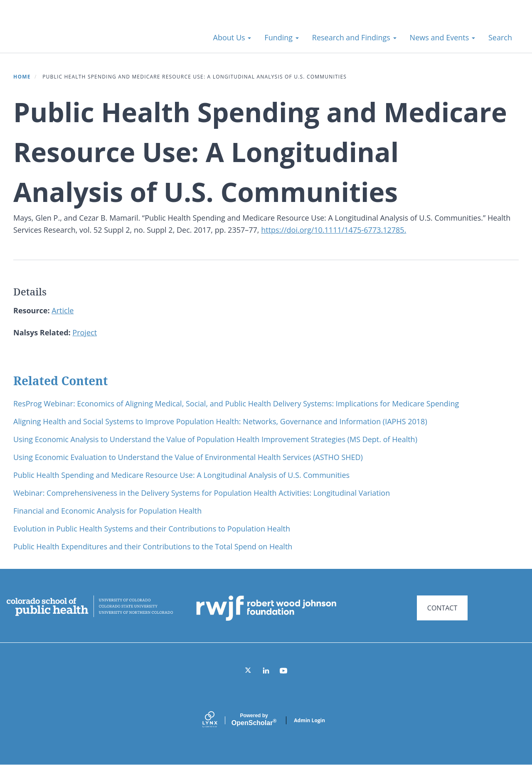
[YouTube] (283, 671)
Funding (281, 37)
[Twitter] (249, 671)
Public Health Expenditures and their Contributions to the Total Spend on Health (153, 546)
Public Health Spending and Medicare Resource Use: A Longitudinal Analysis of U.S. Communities (181, 475)
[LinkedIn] (266, 671)
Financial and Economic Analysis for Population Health (107, 511)
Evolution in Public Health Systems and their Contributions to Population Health (152, 529)
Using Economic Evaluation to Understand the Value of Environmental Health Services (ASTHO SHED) (188, 457)
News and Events (442, 37)
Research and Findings (354, 37)
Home (22, 77)
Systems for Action (81, 33)
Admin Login (309, 720)
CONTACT (442, 608)
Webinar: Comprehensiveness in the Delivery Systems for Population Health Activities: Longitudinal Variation (202, 493)
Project (85, 332)
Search (500, 37)
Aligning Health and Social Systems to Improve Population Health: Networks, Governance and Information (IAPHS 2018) (220, 421)
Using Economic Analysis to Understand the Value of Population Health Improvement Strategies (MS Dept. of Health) (215, 439)
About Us (232, 37)
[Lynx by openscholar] (217, 720)
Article (63, 310)
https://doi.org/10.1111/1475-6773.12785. (334, 230)
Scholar (254, 720)
